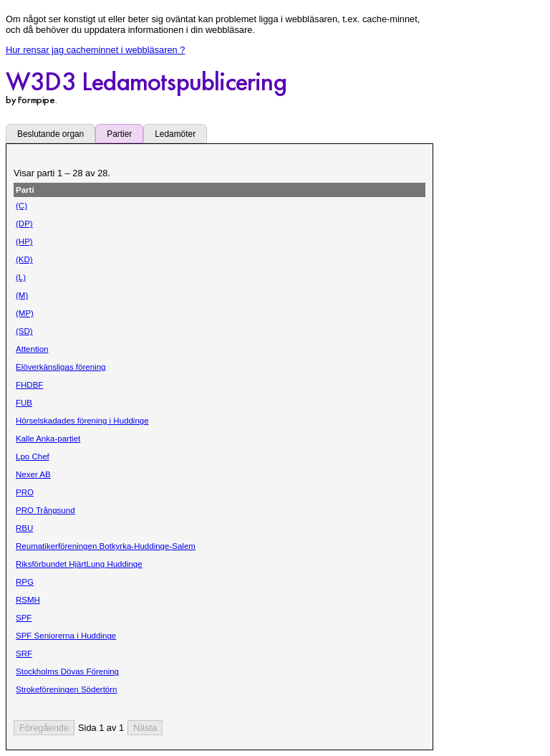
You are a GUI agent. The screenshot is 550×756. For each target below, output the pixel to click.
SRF (24, 654)
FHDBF (29, 385)
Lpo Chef (33, 456)
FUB (24, 403)
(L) (21, 277)
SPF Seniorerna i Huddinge (66, 636)
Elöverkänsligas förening (61, 367)
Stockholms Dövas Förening (67, 671)
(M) (22, 295)
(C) (21, 206)
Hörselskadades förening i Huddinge (82, 421)
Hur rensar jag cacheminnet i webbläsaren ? (95, 50)
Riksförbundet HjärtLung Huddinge (79, 564)
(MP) (25, 313)
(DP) (24, 224)
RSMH (28, 600)
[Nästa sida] (145, 728)
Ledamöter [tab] (175, 134)
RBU (24, 528)
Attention (32, 349)
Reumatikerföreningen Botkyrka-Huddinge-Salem (106, 546)
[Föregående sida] (44, 728)
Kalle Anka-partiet (48, 439)
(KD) (24, 259)
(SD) (24, 331)
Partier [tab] (119, 134)
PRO (25, 492)
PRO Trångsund (45, 510)
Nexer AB (33, 474)
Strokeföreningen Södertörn (66, 689)
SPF (24, 618)
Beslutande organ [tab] (50, 134)
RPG (25, 582)
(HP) (24, 241)
